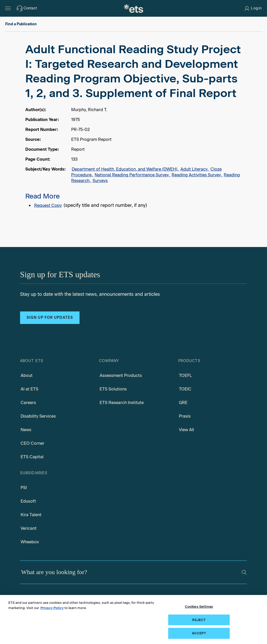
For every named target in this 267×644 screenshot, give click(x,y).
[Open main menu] (8, 8)
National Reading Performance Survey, (133, 175)
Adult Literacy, (195, 169)
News (26, 430)
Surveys (100, 181)
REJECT (199, 620)
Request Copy (48, 205)
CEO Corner (32, 443)
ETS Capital (32, 457)
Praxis (185, 416)
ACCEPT (199, 633)
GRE (183, 403)
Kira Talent (31, 515)
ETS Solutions (113, 389)
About (27, 375)
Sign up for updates (50, 318)
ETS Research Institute (122, 403)
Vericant (29, 528)
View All (186, 430)
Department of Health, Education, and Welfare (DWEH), (126, 169)
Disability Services (38, 416)
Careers (28, 403)
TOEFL (185, 375)
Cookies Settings (199, 607)
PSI (24, 488)
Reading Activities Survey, (197, 175)
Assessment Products (121, 375)
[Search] (244, 572)
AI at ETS (29, 389)
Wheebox (30, 542)
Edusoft (28, 501)
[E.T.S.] (133, 8)
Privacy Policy (52, 608)
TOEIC (185, 389)
